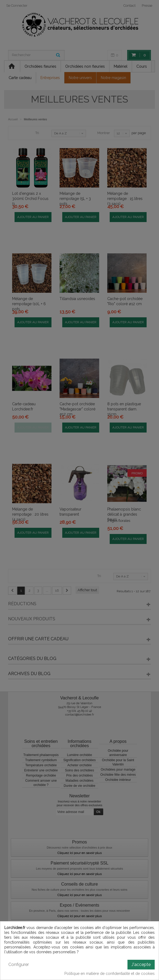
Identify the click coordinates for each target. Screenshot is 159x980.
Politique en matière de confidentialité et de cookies (110, 974)
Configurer (19, 964)
